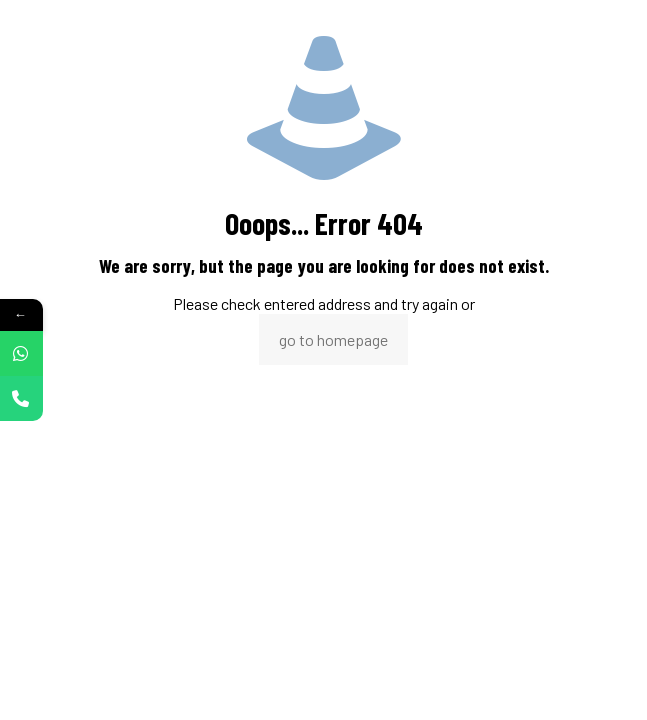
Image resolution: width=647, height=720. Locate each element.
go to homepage (333, 339)
